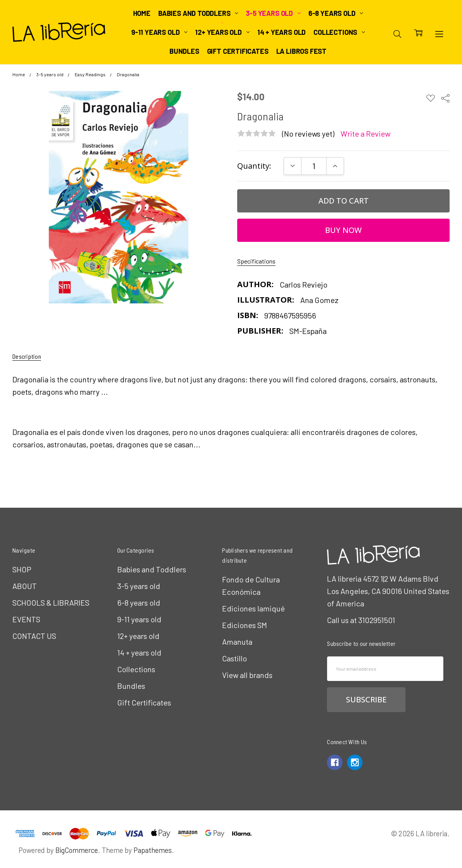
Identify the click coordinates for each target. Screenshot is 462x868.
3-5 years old (273, 13)
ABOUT (25, 586)
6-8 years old (336, 13)
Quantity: (254, 166)
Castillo (234, 658)
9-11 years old (159, 32)
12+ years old (222, 32)
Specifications (256, 261)
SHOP (22, 569)
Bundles (184, 51)
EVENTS (26, 619)
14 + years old (281, 32)
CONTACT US (34, 636)
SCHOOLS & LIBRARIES (51, 603)
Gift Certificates (238, 51)
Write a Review (365, 134)
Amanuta (237, 642)
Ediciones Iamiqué (253, 608)
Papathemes (153, 850)
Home (142, 13)
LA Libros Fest (301, 51)
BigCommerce (77, 850)
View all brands (247, 675)
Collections (339, 32)
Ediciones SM (245, 625)
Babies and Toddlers (198, 13)
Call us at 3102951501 (361, 620)
